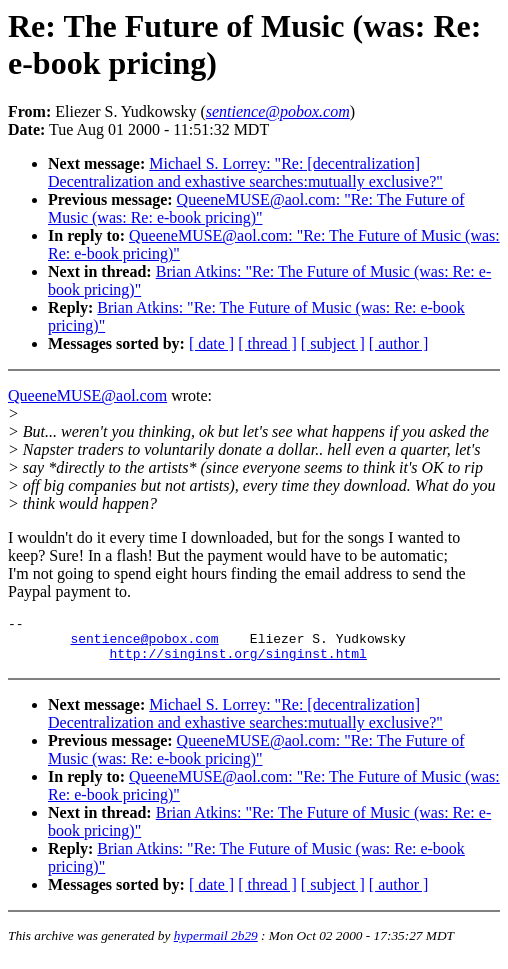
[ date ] (211, 343)
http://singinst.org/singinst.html (237, 662)
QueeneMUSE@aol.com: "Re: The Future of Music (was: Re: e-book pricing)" (256, 208)
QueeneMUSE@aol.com (87, 395)
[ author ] (399, 343)
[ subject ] (333, 343)
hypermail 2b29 (216, 944)
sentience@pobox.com (144, 644)
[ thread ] (267, 343)
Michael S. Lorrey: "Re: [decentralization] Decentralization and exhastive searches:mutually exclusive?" (245, 172)
